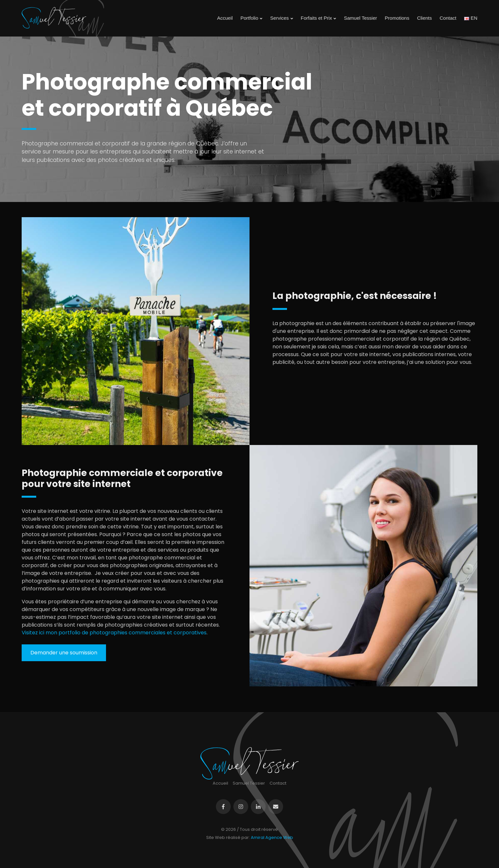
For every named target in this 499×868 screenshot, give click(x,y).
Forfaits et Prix (319, 18)
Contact (448, 18)
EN (471, 18)
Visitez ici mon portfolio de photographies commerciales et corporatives (114, 633)
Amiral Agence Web (272, 837)
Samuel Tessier (360, 18)
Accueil (225, 18)
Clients (424, 18)
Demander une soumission (64, 653)
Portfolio (251, 18)
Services (282, 18)
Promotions (397, 18)
